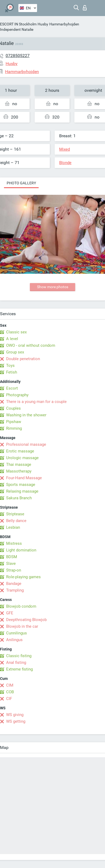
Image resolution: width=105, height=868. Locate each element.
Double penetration (23, 359)
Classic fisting (19, 656)
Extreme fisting (19, 669)
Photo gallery (21, 183)
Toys (10, 366)
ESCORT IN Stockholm (18, 24)
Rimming (14, 428)
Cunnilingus (17, 633)
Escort (12, 388)
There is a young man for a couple (36, 402)
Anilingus (14, 640)
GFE (10, 613)
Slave (11, 564)
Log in (85, 8)
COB (10, 692)
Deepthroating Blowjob (26, 620)
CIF (9, 699)
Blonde (65, 163)
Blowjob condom (21, 606)
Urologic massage (22, 458)
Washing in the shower (26, 415)
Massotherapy (19, 471)
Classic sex (16, 332)
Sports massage (21, 485)
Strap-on (14, 570)
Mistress (14, 543)
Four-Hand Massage (24, 478)
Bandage (14, 584)
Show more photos (53, 287)
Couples (13, 408)
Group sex (15, 352)
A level (12, 339)
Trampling (15, 590)
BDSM (12, 557)
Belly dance (16, 521)
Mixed (64, 149)
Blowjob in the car (22, 626)
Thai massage (19, 465)
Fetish (12, 372)
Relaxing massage (22, 491)
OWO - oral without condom (31, 345)
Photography (17, 395)
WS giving (15, 715)
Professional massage (26, 444)
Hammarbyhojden (64, 24)
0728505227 (18, 56)
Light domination (21, 550)
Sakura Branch (19, 498)
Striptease (15, 514)
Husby (43, 24)
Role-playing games (23, 577)
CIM (10, 685)
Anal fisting (16, 663)
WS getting (16, 721)
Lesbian (13, 527)
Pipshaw (14, 422)
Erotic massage (20, 451)
